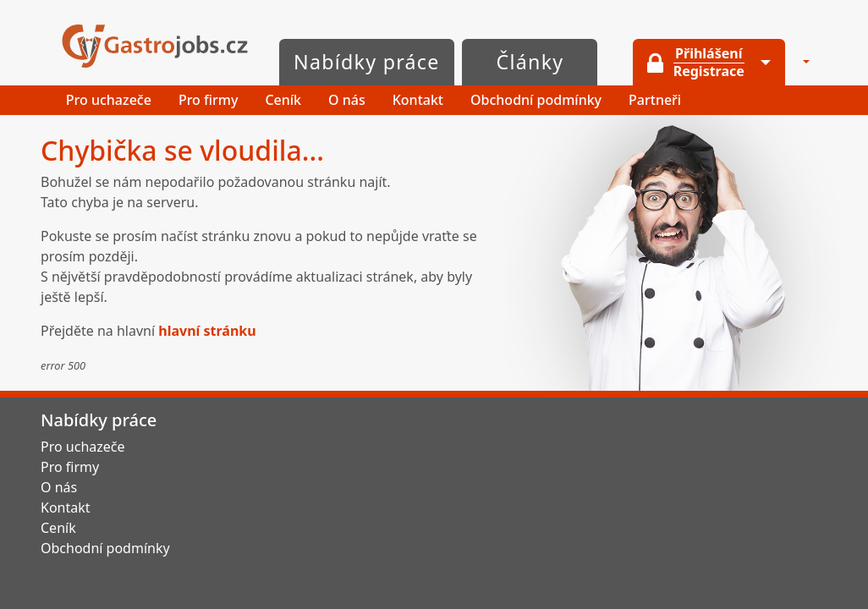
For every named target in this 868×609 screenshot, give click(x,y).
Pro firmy (209, 100)
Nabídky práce (367, 62)
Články (530, 62)
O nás (347, 100)
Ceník (283, 100)
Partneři (655, 100)
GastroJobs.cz (155, 46)
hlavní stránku (207, 331)
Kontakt (418, 100)
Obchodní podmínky (536, 100)
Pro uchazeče (109, 100)
